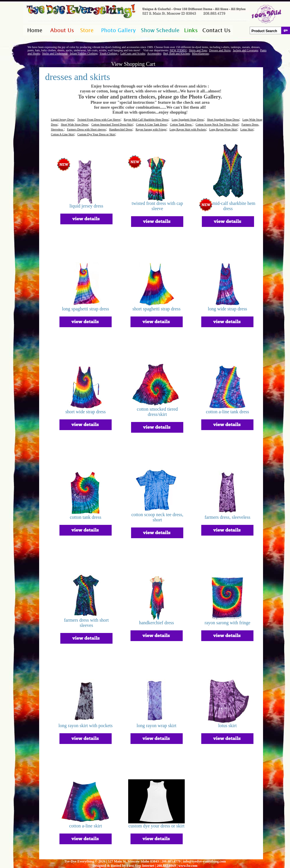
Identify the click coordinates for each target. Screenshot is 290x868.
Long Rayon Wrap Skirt (223, 129)
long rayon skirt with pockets (86, 726)
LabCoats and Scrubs (133, 53)
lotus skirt (228, 726)
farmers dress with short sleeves (86, 623)
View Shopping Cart (133, 64)
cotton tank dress (86, 517)
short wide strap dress (85, 412)
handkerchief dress (156, 623)
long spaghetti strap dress (86, 309)
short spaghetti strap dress (157, 309)
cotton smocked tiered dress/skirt (157, 412)
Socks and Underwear (55, 53)
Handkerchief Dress (121, 129)
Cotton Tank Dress (181, 124)
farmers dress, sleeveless (227, 517)
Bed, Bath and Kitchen (176, 53)
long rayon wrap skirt (156, 726)
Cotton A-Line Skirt (62, 134)
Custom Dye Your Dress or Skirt (96, 134)
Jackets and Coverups (245, 50)
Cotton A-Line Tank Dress (151, 124)
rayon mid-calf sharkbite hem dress (228, 206)
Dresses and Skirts (220, 50)
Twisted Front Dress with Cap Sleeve (99, 120)
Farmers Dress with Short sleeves (86, 129)
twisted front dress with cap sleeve (157, 206)
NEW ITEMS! (178, 50)
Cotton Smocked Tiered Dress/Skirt (112, 124)
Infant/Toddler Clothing (84, 53)
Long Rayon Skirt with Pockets (188, 129)
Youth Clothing (109, 53)
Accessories (154, 53)
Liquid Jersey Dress (62, 120)
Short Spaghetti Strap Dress (223, 120)
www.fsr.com (188, 866)
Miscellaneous (200, 53)
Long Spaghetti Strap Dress (188, 120)
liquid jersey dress (86, 206)
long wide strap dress (228, 309)
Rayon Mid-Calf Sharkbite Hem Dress (146, 120)
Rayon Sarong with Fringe (151, 129)
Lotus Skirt (247, 129)
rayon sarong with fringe (227, 623)
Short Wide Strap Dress (75, 124)
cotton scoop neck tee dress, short (157, 517)
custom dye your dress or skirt (156, 826)
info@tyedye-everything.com (204, 861)
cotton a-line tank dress (228, 412)
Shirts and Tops (198, 50)
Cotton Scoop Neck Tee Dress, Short (217, 124)
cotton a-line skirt (86, 826)
